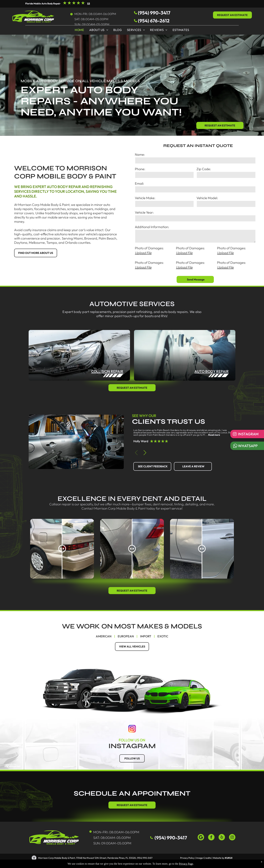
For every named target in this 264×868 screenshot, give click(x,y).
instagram (132, 746)
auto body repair (212, 371)
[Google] (201, 838)
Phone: (140, 169)
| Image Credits (203, 858)
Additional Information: (152, 227)
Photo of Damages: (149, 248)
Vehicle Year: (144, 212)
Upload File (143, 253)
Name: (140, 154)
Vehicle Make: (145, 198)
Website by (219, 858)
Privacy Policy (187, 858)
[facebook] (211, 838)
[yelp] (222, 838)
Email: (139, 183)
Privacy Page (186, 864)
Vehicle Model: (207, 198)
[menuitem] (79, 31)
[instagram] (232, 838)
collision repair (107, 371)
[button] (145, 453)
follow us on (132, 740)
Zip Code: (204, 169)
